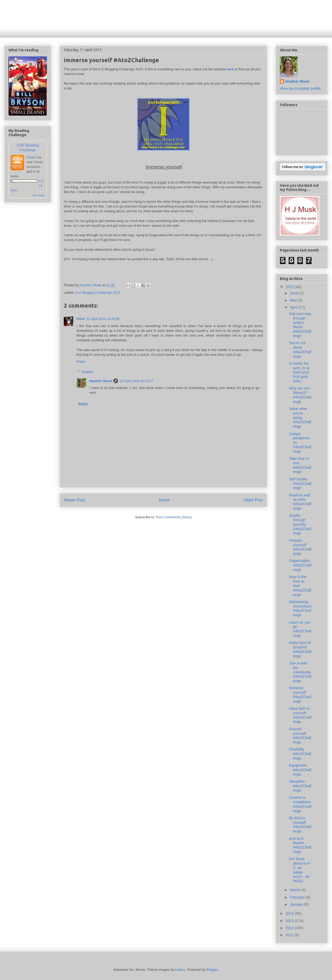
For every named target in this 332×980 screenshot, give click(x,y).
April (294, 307)
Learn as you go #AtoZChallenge (300, 629)
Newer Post (74, 500)
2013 (290, 921)
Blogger (212, 970)
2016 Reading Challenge (28, 147)
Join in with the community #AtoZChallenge (300, 672)
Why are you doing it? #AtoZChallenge (300, 395)
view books (38, 195)
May (294, 300)
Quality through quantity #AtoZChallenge (300, 524)
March (296, 890)
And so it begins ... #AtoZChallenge (300, 845)
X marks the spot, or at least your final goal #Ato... (299, 372)
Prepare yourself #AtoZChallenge (300, 547)
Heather (32, 157)
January (297, 904)
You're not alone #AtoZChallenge (300, 349)
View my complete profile (300, 88)
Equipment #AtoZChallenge (300, 770)
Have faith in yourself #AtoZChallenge (300, 715)
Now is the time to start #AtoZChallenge (300, 586)
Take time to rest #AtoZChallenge (300, 465)
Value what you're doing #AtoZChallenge (300, 418)
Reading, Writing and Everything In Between (116, 20)
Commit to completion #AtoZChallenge (300, 804)
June (294, 293)
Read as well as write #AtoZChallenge (300, 502)
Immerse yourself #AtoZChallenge (300, 695)
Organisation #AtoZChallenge (300, 565)
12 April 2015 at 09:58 (103, 319)
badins (180, 970)
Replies (87, 371)
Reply (81, 361)
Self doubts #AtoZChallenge (300, 484)
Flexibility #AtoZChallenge (300, 754)
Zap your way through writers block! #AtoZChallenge (300, 325)
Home (19, 33)
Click (80, 319)
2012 (290, 928)
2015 (290, 287)
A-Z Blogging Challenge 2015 (98, 292)
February (298, 897)
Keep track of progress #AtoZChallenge (300, 649)
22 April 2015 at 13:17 (136, 381)
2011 (290, 935)
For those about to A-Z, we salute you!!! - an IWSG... (300, 870)
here (230, 69)
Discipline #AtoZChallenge (300, 786)
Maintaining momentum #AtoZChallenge (300, 608)
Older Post (253, 500)
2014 (290, 913)
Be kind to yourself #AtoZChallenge (300, 825)
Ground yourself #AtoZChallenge (300, 736)
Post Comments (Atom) (174, 517)
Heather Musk (101, 381)
